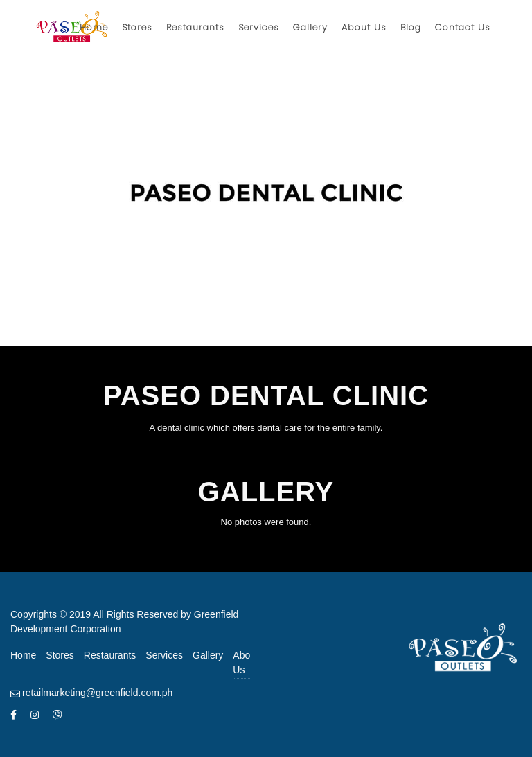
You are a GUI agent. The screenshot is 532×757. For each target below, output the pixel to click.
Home (23, 655)
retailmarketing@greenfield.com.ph (97, 693)
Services (164, 655)
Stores (60, 655)
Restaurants (110, 655)
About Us (246, 662)
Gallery (208, 655)
